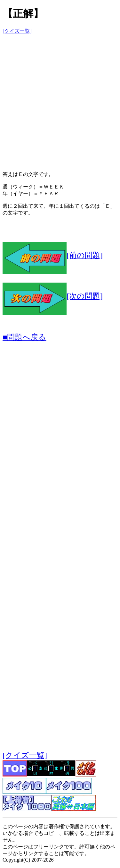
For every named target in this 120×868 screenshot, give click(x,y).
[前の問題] (53, 255)
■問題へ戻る (24, 337)
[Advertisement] (60, 100)
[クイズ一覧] (17, 31)
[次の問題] (53, 296)
